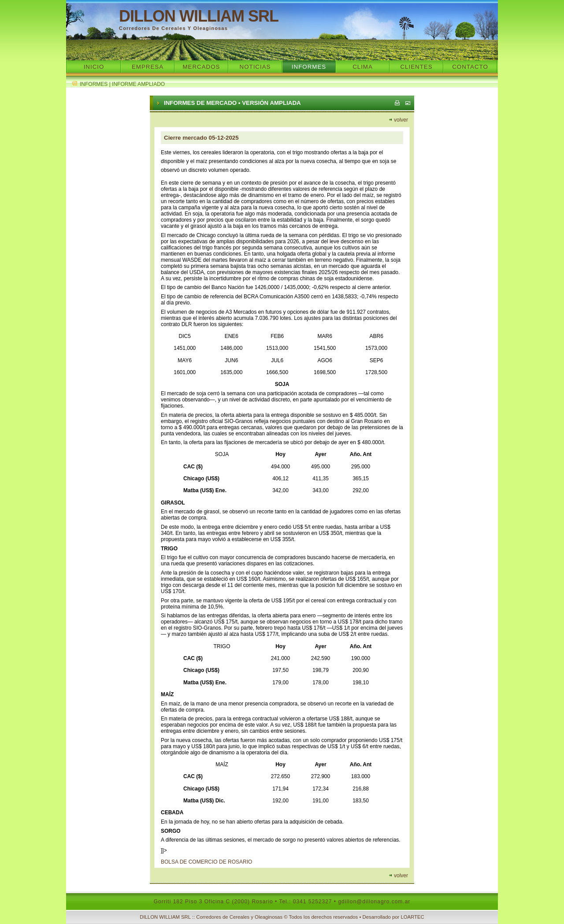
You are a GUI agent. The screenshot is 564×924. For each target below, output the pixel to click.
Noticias (255, 67)
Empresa (148, 67)
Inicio (94, 67)
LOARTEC (412, 917)
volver (401, 120)
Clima (363, 67)
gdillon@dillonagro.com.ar (374, 902)
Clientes (416, 67)
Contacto (470, 67)
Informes (309, 67)
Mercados (201, 67)
